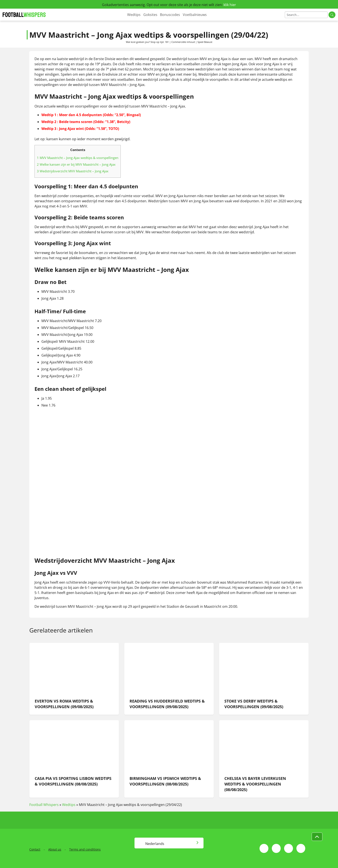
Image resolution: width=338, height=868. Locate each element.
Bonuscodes (170, 15)
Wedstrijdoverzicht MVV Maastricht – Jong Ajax (73, 171)
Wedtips (134, 15)
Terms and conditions (85, 849)
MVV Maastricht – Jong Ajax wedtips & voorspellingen (78, 158)
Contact (35, 849)
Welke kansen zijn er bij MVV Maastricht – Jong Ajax (76, 164)
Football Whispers (44, 805)
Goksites (150, 15)
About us (55, 849)
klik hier (230, 5)
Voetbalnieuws (195, 15)
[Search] (306, 15)
